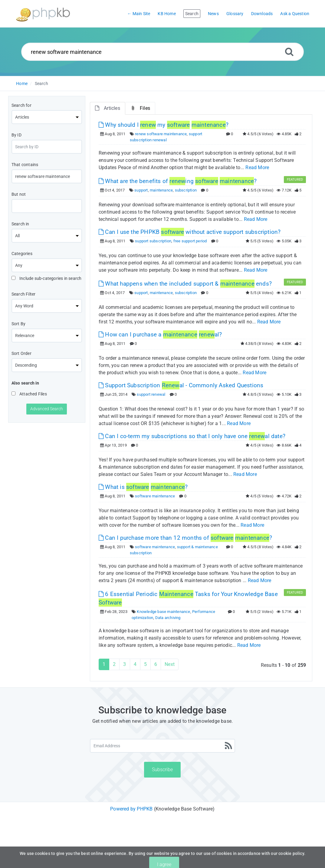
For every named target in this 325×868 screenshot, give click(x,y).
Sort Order (21, 353)
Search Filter (24, 294)
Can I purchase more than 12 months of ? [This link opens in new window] (185, 538)
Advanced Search (47, 409)
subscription (186, 190)
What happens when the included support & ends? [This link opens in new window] (185, 284)
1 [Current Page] (104, 664)
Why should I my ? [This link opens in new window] (164, 125)
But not (19, 194)
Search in (20, 224)
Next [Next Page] (170, 664)
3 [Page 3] (125, 664)
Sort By (18, 324)
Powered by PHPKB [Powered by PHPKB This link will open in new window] (131, 809)
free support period (190, 241)
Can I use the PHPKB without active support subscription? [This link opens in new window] (190, 232)
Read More (257, 167)
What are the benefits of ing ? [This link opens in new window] (178, 181)
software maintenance (155, 496)
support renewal (151, 394)
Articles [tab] (108, 108)
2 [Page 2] (114, 664)
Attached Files (29, 394)
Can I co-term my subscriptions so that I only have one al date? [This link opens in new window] (192, 436)
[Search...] (162, 52)
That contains (25, 165)
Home (22, 84)
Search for (21, 105)
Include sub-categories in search (47, 278)
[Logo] (43, 14)
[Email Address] (162, 746)
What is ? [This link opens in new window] (143, 487)
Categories (22, 254)
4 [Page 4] (135, 664)
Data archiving (168, 618)
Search (41, 84)
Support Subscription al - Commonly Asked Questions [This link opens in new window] (181, 385)
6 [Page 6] (156, 664)
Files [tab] (140, 108)
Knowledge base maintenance (163, 612)
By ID (16, 135)
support (141, 190)
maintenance (161, 190)
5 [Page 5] (145, 664)
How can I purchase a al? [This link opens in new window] (160, 334)
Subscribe (162, 770)
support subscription (153, 241)
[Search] (289, 52)
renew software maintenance (161, 134)
